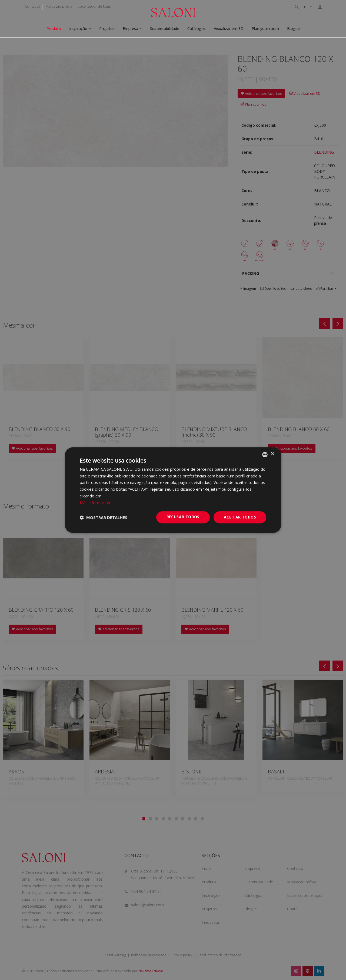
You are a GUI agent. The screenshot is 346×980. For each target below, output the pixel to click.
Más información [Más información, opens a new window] (95, 503)
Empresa (130, 28)
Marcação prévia (59, 6)
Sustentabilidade (165, 28)
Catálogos (197, 28)
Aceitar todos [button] (240, 517)
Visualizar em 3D (229, 28)
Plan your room (265, 28)
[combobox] (265, 454)
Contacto (32, 6)
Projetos (107, 28)
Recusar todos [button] (183, 517)
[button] (104, 517)
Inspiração (78, 28)
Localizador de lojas (94, 6)
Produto (54, 28)
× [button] (272, 454)
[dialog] (173, 490)
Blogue (293, 28)
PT (307, 7)
